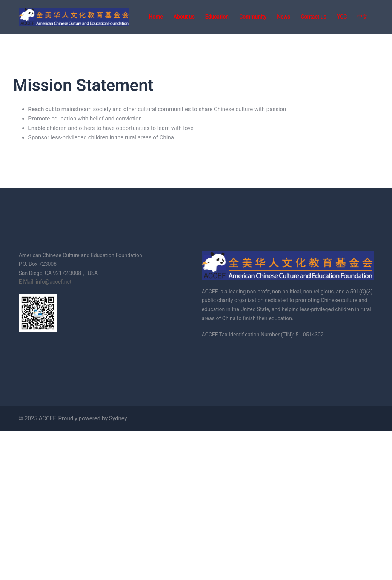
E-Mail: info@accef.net (45, 282)
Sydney (118, 418)
